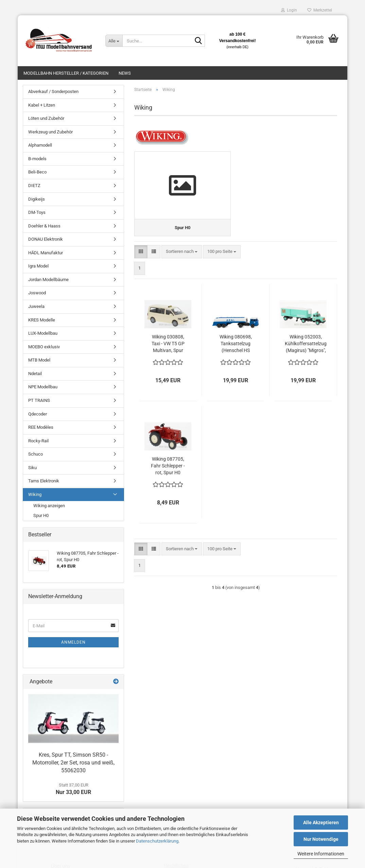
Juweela (36, 306)
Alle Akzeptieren (321, 823)
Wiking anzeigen (49, 506)
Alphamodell (40, 145)
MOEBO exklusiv (44, 347)
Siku (32, 468)
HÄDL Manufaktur (46, 253)
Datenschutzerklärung (157, 841)
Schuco (36, 454)
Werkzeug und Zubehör (50, 132)
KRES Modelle (42, 320)
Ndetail (35, 374)
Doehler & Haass (44, 226)
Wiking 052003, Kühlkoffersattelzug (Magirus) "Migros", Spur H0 (306, 344)
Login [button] (289, 10)
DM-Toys (37, 212)
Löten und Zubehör (46, 118)
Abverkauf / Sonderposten (53, 91)
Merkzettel (320, 10)
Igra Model (38, 266)
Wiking (35, 494)
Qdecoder (38, 414)
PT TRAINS (39, 400)
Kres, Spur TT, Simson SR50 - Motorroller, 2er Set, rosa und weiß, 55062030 (73, 763)
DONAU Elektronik (46, 239)
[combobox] (182, 252)
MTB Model (39, 360)
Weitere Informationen (321, 854)
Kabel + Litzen (42, 105)
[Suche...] (114, 41)
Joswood (37, 293)
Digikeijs (37, 199)
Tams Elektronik (44, 481)
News (125, 73)
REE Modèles (41, 427)
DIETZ (34, 186)
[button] (141, 252)
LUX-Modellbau (43, 333)
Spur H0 (41, 515)
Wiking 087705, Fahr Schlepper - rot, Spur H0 (168, 465)
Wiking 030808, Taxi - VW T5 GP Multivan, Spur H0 (168, 344)
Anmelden (73, 642)
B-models (37, 159)
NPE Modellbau (43, 387)
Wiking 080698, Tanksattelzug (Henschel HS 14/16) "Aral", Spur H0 (236, 344)
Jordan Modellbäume (48, 280)
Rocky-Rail (38, 441)
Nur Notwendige (321, 839)
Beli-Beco (37, 172)
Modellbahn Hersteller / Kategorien (66, 73)
